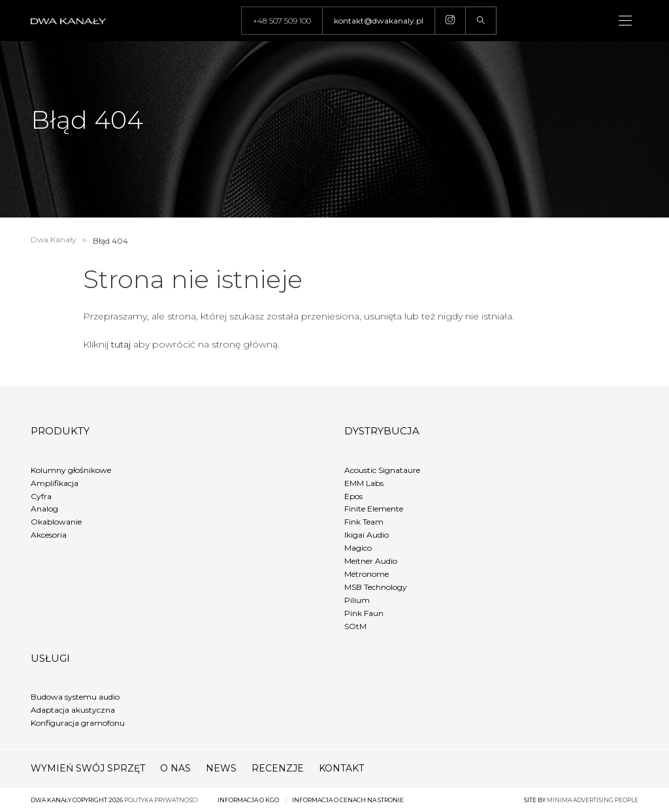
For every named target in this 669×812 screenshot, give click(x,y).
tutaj (121, 344)
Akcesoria (49, 535)
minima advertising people (593, 800)
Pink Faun (364, 613)
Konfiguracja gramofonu (78, 723)
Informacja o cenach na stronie (348, 800)
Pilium (357, 600)
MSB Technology (376, 587)
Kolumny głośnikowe (71, 470)
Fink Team (364, 522)
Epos (353, 496)
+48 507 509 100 (282, 21)
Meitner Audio (371, 561)
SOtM (355, 626)
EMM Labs (364, 483)
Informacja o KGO (248, 800)
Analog (44, 509)
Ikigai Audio (367, 535)
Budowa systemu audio (75, 697)
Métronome (367, 574)
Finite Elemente (374, 509)
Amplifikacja (55, 483)
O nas (175, 768)
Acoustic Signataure (382, 470)
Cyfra (41, 496)
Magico (358, 548)
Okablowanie (56, 522)
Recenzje (278, 768)
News (221, 768)
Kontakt (341, 768)
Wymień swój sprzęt (88, 768)
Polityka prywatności (161, 800)
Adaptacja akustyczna (73, 710)
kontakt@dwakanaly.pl (379, 21)
